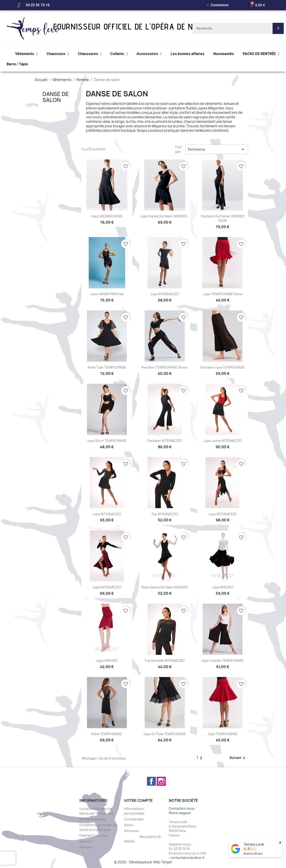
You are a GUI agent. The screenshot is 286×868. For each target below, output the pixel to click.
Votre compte (138, 800)
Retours (86, 841)
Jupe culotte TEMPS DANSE (222, 661)
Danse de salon (56, 97)
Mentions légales (92, 819)
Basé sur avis (253, 854)
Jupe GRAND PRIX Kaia (107, 294)
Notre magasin (180, 813)
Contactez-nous (182, 808)
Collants (119, 54)
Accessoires (149, 54)
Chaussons (58, 54)
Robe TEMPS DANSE (107, 734)
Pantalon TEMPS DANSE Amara (165, 367)
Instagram (161, 781)
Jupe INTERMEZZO (165, 294)
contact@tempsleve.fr (188, 858)
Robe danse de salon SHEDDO (165, 587)
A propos (86, 847)
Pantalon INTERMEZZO (165, 441)
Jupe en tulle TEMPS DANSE (165, 734)
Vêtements (26, 54)
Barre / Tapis (17, 64)
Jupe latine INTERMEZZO (222, 441)
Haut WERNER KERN (107, 216)
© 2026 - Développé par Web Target (143, 862)
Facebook (151, 781)
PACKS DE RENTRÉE (261, 54)
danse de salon (157, 104)
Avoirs (129, 825)
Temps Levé (254, 844)
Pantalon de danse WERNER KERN (223, 218)
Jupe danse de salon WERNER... (165, 216)
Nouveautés (224, 54)
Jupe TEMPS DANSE (223, 734)
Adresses (131, 831)
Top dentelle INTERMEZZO (165, 661)
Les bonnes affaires (187, 54)
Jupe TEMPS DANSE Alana (223, 294)
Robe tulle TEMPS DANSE (107, 367)
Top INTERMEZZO (165, 514)
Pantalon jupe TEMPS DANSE (223, 367)
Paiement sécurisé (94, 835)
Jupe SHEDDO (222, 587)
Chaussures (90, 54)
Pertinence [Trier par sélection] (217, 149)
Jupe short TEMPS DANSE (107, 441)
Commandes (134, 819)
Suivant (238, 758)
